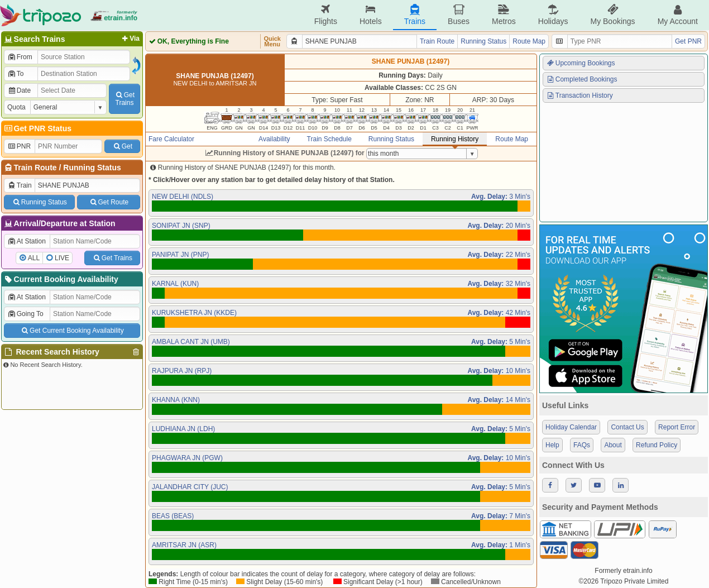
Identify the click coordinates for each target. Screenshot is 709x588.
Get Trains (112, 258)
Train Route (35, 168)
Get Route (109, 202)
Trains (415, 15)
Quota (16, 107)
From (20, 57)
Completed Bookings (582, 79)
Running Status (92, 168)
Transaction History (579, 95)
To (15, 74)
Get (122, 146)
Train (20, 185)
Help (552, 445)
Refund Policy (657, 445)
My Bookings (612, 15)
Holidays (553, 15)
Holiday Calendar (571, 427)
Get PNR (688, 41)
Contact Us (627, 427)
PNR (19, 146)
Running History (455, 139)
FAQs (582, 445)
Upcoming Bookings (581, 63)
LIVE (62, 258)
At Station (27, 241)
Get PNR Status (37, 128)
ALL (34, 258)
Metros (504, 15)
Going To (25, 314)
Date (19, 90)
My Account (678, 15)
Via (130, 39)
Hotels (371, 15)
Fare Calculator (171, 139)
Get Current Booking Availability (72, 331)
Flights (326, 15)
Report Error (677, 427)
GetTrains (124, 99)
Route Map (529, 41)
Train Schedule (329, 139)
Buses (459, 15)
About (613, 445)
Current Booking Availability (61, 279)
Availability (274, 139)
